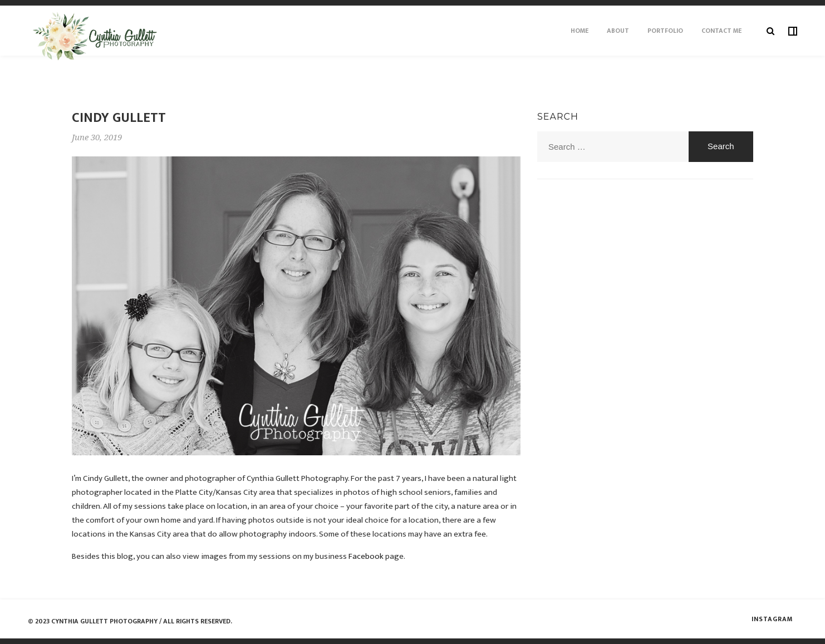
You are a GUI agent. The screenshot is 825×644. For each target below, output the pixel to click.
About (618, 31)
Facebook (366, 556)
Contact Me (721, 31)
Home (580, 31)
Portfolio (665, 31)
